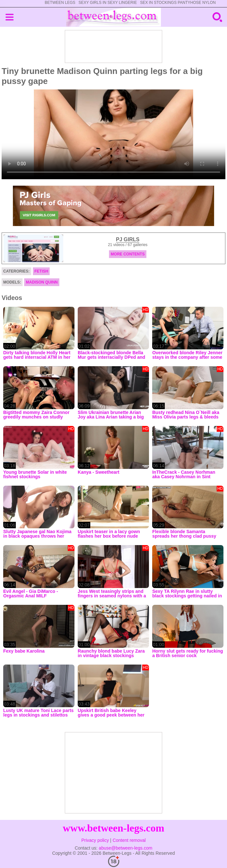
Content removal (129, 840)
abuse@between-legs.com (125, 848)
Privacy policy (95, 840)
